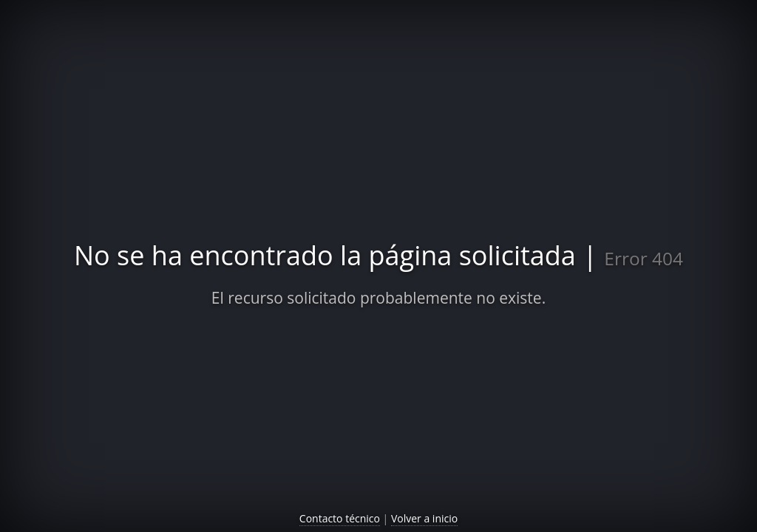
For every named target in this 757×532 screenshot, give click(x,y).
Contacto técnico (340, 518)
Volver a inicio (424, 518)
